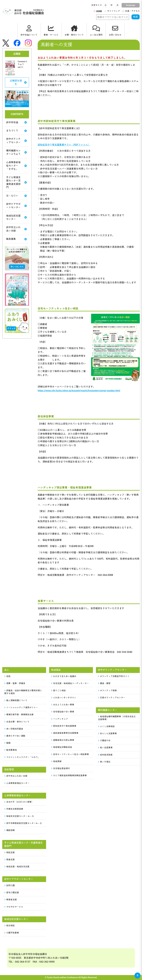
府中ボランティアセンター (16, 141)
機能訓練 (10, 830)
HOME (98, 11)
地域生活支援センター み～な (19, 816)
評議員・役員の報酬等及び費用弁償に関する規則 (23, 692)
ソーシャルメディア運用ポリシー (21, 707)
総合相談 (10, 926)
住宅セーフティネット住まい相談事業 (70, 754)
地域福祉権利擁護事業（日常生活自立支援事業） (117, 718)
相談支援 (10, 852)
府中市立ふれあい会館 (16, 229)
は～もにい (16, 196)
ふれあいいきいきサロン (64, 698)
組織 (8, 743)
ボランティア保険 (107, 691)
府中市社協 (16, 122)
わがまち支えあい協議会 (64, 676)
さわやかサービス (14, 907)
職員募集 (16, 239)
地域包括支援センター (16, 217)
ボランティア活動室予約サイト (114, 676)
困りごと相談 (59, 691)
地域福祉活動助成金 (62, 747)
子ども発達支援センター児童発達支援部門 (16, 182)
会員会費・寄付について (17, 722)
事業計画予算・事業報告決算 (19, 715)
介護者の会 (104, 740)
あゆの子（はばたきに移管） (19, 802)
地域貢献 (56, 761)
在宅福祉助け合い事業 (63, 712)
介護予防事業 (12, 933)
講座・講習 (104, 683)
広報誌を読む (18, 82)
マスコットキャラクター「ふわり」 (22, 757)
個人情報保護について (16, 700)
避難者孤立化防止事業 (63, 740)
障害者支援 (11, 900)
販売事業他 (11, 750)
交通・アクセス (131, 11)
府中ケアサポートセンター (16, 206)
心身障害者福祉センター (17, 783)
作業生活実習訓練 (14, 809)
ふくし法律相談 (106, 726)
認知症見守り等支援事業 (64, 726)
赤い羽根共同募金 (14, 729)
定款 (8, 676)
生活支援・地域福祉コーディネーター (70, 683)
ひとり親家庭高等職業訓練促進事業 (69, 775)
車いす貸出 (104, 762)
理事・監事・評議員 (15, 683)
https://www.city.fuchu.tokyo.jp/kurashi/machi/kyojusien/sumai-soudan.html (79, 391)
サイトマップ (112, 11)
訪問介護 (10, 885)
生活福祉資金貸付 (61, 768)
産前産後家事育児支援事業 (65, 733)
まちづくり (16, 131)
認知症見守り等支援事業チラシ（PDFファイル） (64, 145)
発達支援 (10, 859)
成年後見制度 (105, 755)
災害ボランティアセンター (112, 698)
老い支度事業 (105, 748)
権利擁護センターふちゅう (16, 152)
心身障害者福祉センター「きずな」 (16, 166)
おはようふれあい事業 (63, 705)
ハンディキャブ (60, 719)
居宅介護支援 (12, 893)
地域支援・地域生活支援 (17, 867)
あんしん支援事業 (107, 733)
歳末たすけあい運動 (15, 736)
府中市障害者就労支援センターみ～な (23, 823)
